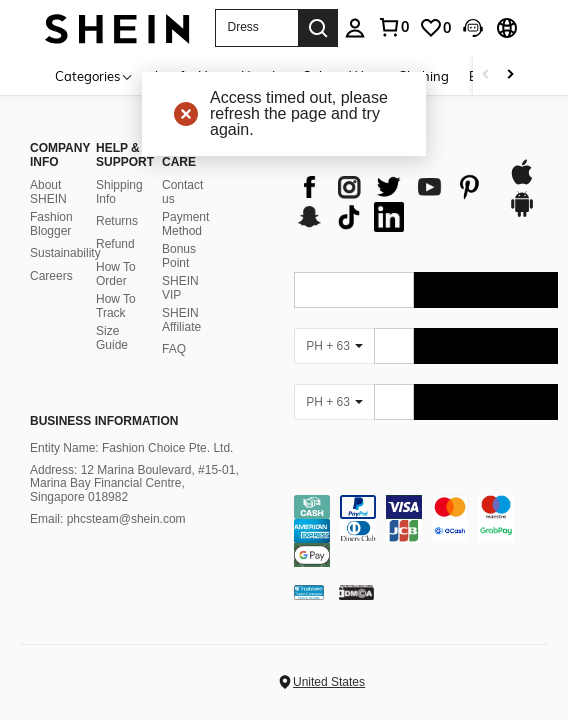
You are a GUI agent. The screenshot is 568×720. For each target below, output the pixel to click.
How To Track (116, 306)
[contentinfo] (426, 531)
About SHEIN (48, 192)
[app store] (522, 182)
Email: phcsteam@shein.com (108, 519)
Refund (115, 244)
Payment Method (185, 224)
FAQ (174, 349)
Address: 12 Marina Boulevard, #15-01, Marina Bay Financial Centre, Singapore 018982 (134, 484)
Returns (117, 221)
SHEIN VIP (180, 288)
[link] (435, 28)
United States (329, 682)
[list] (391, 202)
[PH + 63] (334, 346)
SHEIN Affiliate (181, 320)
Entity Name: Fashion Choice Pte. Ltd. (131, 448)
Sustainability (65, 253)
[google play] (522, 214)
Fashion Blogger (51, 224)
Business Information (104, 421)
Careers (51, 276)
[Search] (318, 28)
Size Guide (112, 338)
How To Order (116, 274)
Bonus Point (179, 256)
